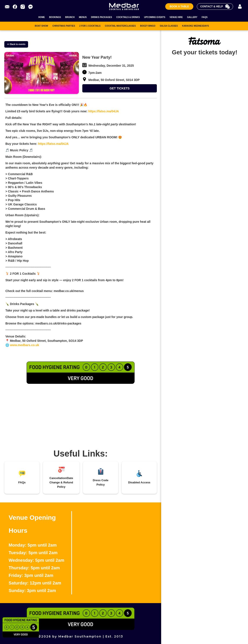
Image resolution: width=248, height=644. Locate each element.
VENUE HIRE (176, 17)
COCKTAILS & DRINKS (128, 17)
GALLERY (192, 17)
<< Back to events (16, 44)
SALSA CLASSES (169, 26)
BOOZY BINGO (148, 26)
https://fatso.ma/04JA (103, 111)
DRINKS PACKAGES (101, 17)
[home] (124, 6)
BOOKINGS (55, 17)
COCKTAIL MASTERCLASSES (120, 26)
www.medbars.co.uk (24, 345)
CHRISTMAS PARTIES (64, 26)
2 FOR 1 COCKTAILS (90, 26)
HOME (41, 17)
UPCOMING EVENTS (155, 17)
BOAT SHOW (41, 26)
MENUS (83, 17)
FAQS (204, 17)
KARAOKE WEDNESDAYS (196, 26)
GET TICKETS (120, 88)
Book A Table (179, 6)
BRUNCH (70, 17)
